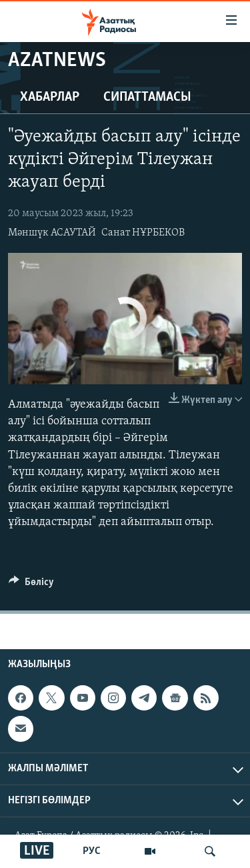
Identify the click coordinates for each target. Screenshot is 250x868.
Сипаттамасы (147, 97)
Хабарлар (50, 97)
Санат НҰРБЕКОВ (143, 233)
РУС (92, 851)
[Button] (31, 585)
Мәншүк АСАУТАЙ (52, 233)
